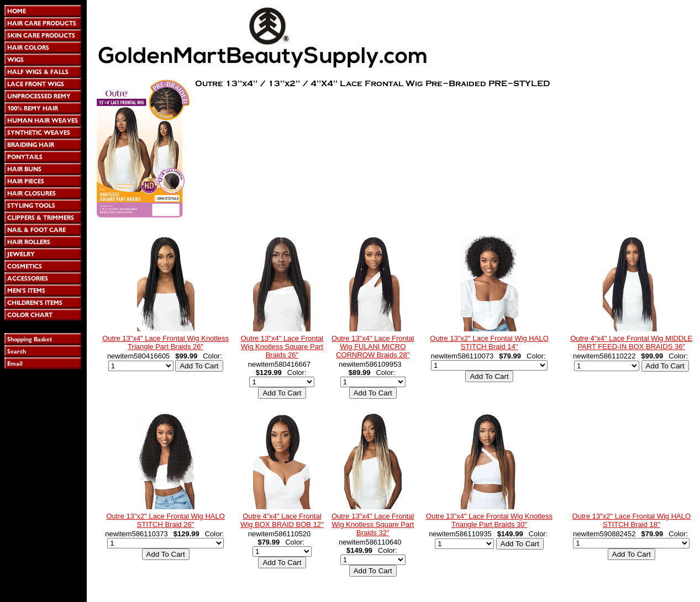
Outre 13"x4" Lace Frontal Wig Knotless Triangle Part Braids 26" (165, 342)
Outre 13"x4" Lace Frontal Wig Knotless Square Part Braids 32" (373, 524)
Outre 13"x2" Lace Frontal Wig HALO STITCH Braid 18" (631, 520)
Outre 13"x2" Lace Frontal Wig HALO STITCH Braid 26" (165, 520)
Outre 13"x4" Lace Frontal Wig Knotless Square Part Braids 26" (282, 347)
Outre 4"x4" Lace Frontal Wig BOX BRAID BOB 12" (282, 520)
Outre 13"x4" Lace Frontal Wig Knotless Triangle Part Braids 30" (489, 520)
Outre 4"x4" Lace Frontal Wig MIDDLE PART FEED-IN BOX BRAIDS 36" (631, 342)
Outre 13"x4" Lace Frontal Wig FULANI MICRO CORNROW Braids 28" (373, 347)
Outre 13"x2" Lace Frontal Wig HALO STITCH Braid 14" (489, 342)
